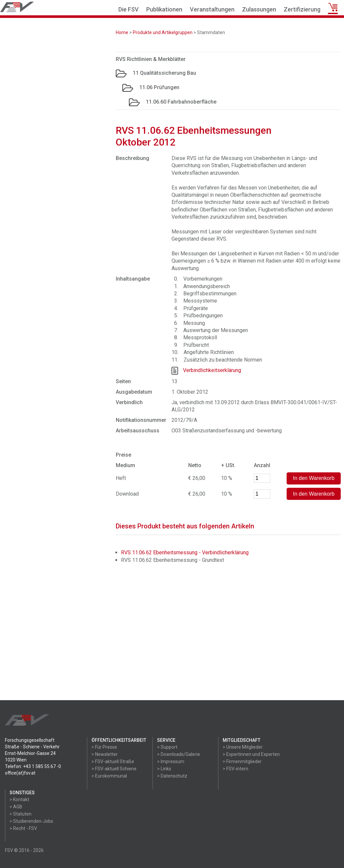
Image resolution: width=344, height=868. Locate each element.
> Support (167, 747)
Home (122, 32)
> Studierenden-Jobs (31, 821)
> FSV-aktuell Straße (113, 761)
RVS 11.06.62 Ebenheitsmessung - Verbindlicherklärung (185, 552)
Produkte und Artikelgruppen (163, 32)
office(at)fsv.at (20, 773)
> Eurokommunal (109, 776)
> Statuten (20, 814)
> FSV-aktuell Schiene (114, 769)
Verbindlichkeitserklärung (212, 370)
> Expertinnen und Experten (251, 754)
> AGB (16, 807)
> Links (164, 769)
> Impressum (171, 761)
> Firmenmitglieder (242, 761)
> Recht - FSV (23, 828)
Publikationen (164, 9)
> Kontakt (19, 799)
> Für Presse (104, 747)
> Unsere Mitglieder (243, 747)
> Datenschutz (172, 776)
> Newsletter (105, 754)
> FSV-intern (235, 769)
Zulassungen (259, 9)
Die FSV (129, 9)
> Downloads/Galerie (179, 754)
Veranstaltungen (212, 9)
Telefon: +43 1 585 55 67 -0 (33, 766)
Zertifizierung (302, 9)
